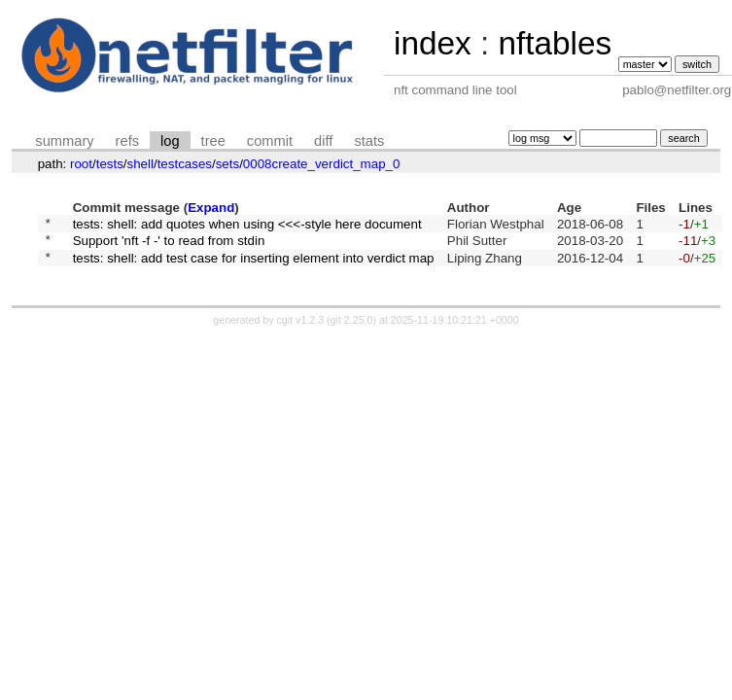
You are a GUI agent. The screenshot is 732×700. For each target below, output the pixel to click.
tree (213, 141)
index (433, 43)
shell (140, 164)
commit (270, 141)
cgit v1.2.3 (301, 329)
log (170, 141)
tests (110, 164)
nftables (555, 43)
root (81, 164)
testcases (185, 164)
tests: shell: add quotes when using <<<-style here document (247, 225)
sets (227, 164)
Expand (211, 208)
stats (369, 141)
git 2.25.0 (352, 329)
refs (127, 141)
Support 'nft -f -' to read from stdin (169, 245)
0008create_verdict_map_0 (322, 164)
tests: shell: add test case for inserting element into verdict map (254, 265)
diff (323, 141)
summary (64, 141)
